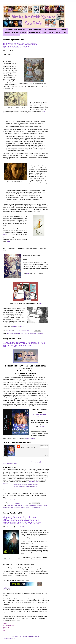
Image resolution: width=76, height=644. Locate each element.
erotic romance (21, 508)
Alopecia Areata (18, 506)
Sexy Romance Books (50, 30)
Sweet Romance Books (35, 30)
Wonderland (39, 333)
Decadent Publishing (8, 508)
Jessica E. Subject (30, 508)
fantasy (34, 333)
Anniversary (21, 333)
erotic (15, 508)
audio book (26, 506)
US (41, 426)
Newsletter (24, 485)
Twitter (58, 32)
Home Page (63, 30)
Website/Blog (17, 485)
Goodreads (22, 486)
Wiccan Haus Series (34, 32)
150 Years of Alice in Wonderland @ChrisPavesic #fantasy (20, 45)
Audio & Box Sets (48, 32)
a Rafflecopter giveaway (9, 499)
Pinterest (16, 35)
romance (37, 508)
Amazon (40, 303)
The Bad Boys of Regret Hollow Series (15, 30)
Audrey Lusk (32, 506)
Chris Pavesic (28, 333)
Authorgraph (34, 486)
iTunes (40, 417)
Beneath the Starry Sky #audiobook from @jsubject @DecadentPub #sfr (24, 344)
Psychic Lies (21, 527)
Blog (65, 32)
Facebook (7, 35)
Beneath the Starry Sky (42, 506)
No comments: (25, 331)
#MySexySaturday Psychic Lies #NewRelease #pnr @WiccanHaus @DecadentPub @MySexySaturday (22, 520)
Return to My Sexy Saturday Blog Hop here (26, 636)
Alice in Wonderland (12, 333)
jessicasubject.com (33, 482)
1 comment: (24, 503)
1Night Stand (10, 506)
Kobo (4, 631)
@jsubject (5, 483)
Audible (36, 414)
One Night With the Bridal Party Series (15, 32)
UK (43, 426)
